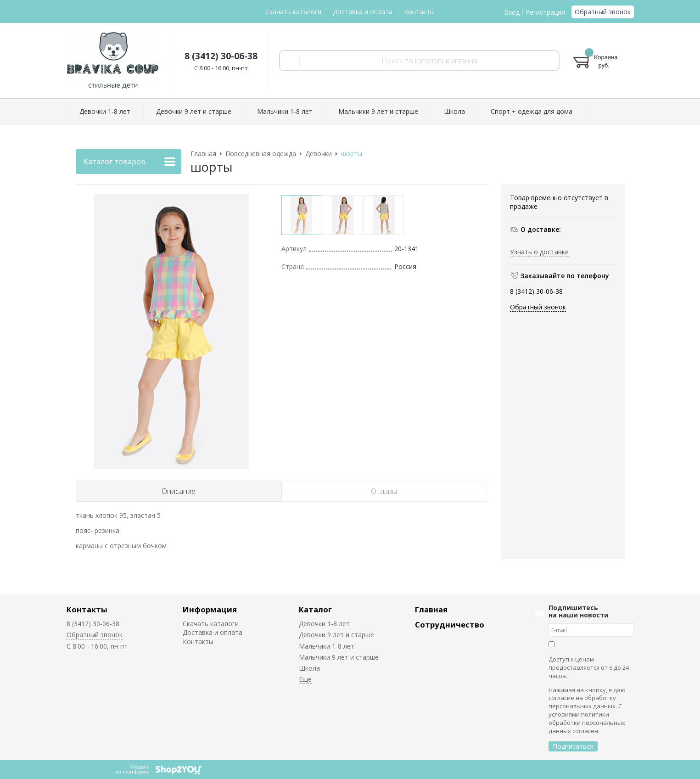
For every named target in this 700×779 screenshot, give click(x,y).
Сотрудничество (450, 625)
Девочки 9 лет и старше (336, 635)
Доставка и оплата (363, 12)
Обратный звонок (603, 12)
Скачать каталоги (293, 12)
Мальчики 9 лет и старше (339, 657)
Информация (210, 609)
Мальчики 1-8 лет (327, 646)
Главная (431, 609)
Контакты (419, 12)
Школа (309, 668)
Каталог (315, 609)
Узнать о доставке (539, 252)
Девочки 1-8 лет (324, 624)
